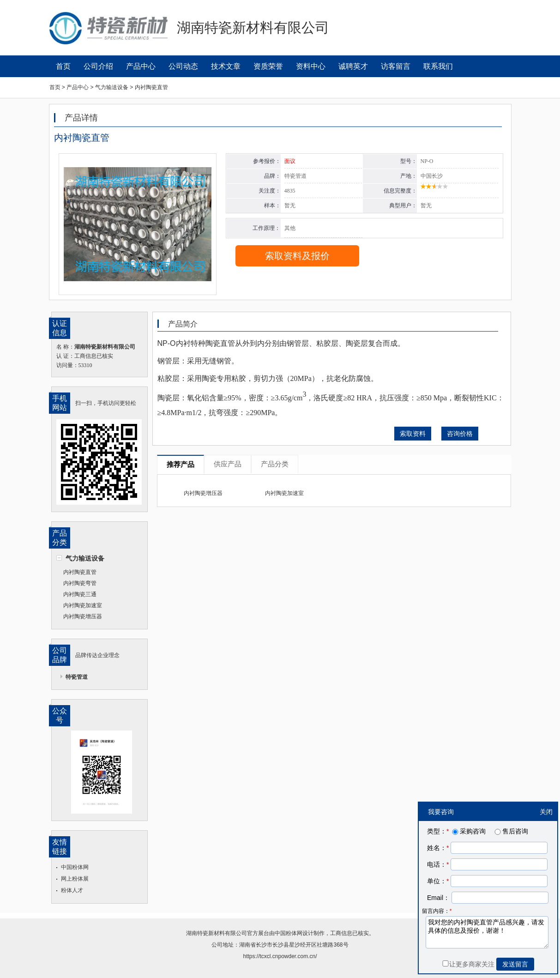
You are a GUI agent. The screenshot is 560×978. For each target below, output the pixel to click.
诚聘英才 (353, 66)
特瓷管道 (77, 677)
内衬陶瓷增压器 (83, 616)
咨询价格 (460, 434)
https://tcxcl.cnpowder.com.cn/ (280, 956)
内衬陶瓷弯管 (80, 583)
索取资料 (413, 434)
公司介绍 (98, 66)
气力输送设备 (85, 558)
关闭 (546, 812)
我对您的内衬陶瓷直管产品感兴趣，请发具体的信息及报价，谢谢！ (487, 932)
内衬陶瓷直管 (80, 572)
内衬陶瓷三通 (80, 594)
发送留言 (515, 964)
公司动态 (183, 66)
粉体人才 (72, 890)
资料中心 (311, 66)
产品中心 (141, 66)
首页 (63, 66)
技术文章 (226, 66)
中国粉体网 (75, 867)
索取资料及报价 (297, 256)
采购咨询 (468, 831)
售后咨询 (511, 831)
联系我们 (438, 66)
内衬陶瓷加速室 (83, 605)
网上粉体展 (75, 879)
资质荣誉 (268, 66)
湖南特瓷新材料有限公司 (217, 933)
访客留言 (396, 66)
